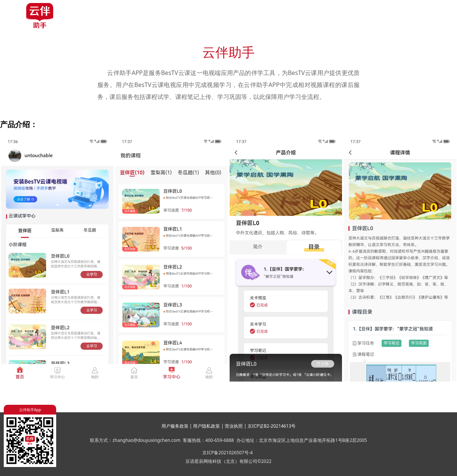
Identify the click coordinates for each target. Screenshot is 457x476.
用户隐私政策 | (209, 426)
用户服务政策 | (177, 426)
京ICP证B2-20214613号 (272, 426)
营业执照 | (236, 426)
